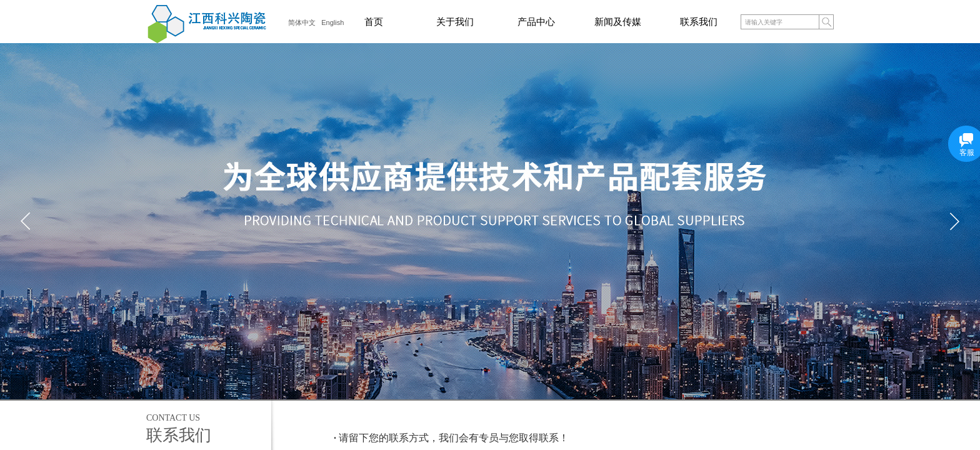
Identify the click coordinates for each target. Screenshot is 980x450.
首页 (374, 22)
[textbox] (780, 22)
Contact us (173, 418)
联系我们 (699, 22)
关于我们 (455, 22)
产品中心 (536, 22)
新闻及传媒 (618, 22)
